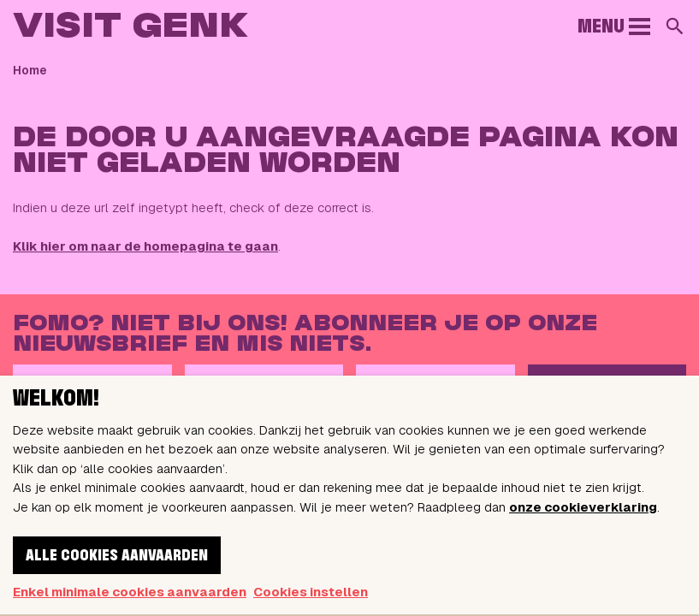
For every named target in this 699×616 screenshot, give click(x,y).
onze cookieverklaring (583, 507)
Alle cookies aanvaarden (117, 556)
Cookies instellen (311, 592)
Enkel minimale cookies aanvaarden (130, 592)
